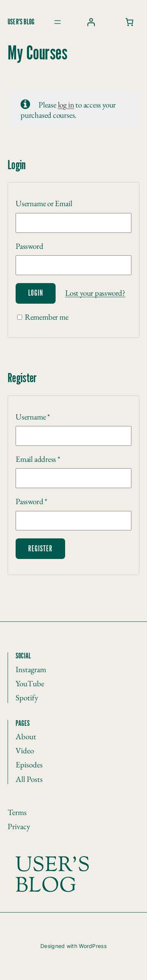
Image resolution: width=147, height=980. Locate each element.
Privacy (19, 826)
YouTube (30, 683)
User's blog (21, 22)
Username (33, 417)
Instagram (31, 669)
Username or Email (44, 203)
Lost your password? (95, 293)
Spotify (27, 697)
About (26, 736)
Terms (17, 812)
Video (25, 750)
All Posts (29, 779)
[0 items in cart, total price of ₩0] (130, 22)
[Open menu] (58, 22)
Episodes (29, 765)
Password (29, 246)
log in (66, 105)
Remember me (43, 317)
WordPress (93, 946)
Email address (38, 459)
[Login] (91, 22)
